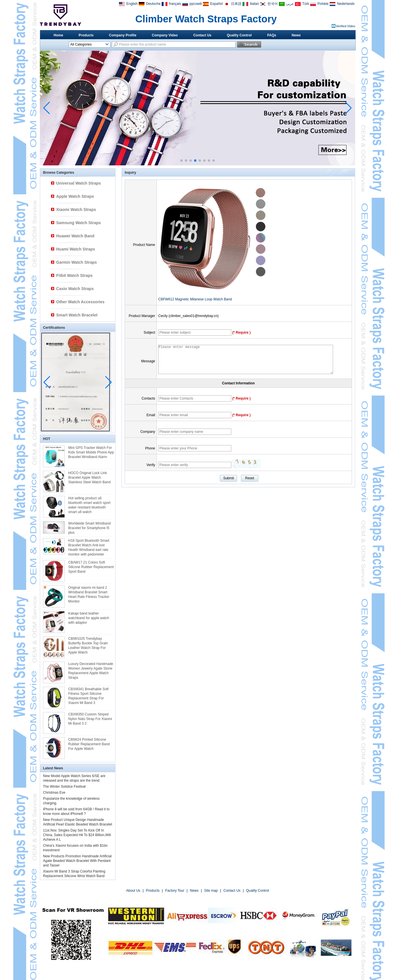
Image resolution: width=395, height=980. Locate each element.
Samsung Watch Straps (79, 223)
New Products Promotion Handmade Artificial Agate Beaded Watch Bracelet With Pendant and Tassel (77, 861)
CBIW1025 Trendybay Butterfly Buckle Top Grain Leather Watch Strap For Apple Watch (88, 645)
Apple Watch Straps (75, 196)
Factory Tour (175, 891)
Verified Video (345, 26)
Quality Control (239, 35)
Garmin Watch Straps (77, 262)
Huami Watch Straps (76, 249)
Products (86, 35)
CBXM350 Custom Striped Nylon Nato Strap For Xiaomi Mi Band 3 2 (90, 719)
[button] (181, 161)
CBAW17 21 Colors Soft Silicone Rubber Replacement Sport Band (91, 567)
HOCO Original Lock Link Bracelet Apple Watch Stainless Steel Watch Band (89, 478)
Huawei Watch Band (75, 236)
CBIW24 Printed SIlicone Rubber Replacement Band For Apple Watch (89, 744)
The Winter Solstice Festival (64, 787)
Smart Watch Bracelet (77, 315)
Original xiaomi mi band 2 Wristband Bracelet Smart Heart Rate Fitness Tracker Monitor (89, 594)
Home (58, 35)
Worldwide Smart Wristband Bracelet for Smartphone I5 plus (89, 528)
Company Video (165, 35)
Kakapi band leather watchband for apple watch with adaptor (89, 618)
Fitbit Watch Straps (74, 275)
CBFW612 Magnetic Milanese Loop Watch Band (195, 299)
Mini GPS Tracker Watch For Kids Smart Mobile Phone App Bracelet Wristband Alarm (91, 452)
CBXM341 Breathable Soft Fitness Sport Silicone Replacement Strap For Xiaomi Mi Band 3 (88, 696)
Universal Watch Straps (79, 183)
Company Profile (123, 35)
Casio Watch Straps (75, 289)
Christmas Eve (54, 793)
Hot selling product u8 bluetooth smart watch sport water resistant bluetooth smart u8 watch (89, 505)
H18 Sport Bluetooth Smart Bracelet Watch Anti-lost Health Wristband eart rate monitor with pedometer (89, 547)
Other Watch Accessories (80, 302)
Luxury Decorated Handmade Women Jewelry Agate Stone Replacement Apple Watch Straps (91, 671)
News (296, 35)
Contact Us (202, 35)
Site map (211, 891)
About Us (133, 891)
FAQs (272, 35)
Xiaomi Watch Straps (76, 210)
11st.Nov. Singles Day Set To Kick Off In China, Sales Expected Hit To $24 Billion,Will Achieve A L (77, 835)
